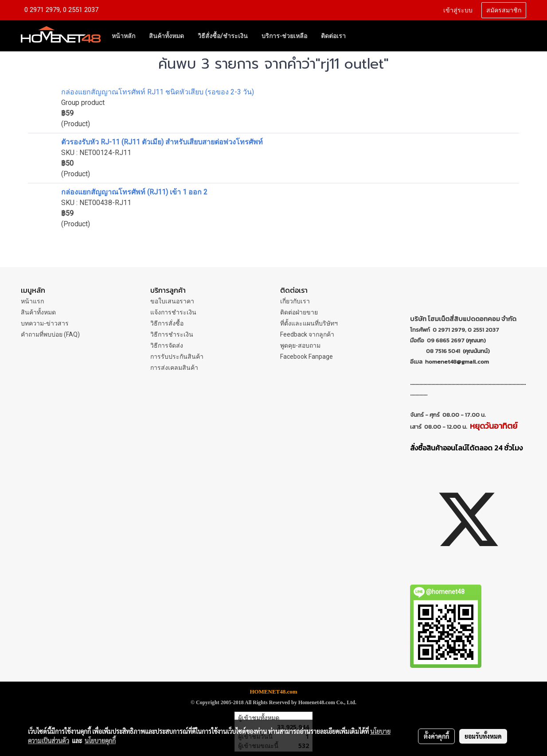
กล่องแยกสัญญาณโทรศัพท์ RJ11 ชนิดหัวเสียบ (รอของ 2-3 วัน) (158, 92)
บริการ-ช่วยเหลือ (284, 36)
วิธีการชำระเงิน (172, 334)
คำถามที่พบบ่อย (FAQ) (50, 334)
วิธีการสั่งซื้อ (167, 323)
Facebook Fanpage (307, 357)
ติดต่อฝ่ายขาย (299, 312)
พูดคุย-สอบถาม (300, 345)
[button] (360, 36)
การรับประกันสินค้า (177, 357)
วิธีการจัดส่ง (167, 345)
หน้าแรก (32, 301)
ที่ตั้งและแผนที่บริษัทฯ (309, 323)
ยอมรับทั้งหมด (483, 736)
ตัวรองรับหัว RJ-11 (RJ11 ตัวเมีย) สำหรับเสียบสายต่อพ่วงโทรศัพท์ (162, 142)
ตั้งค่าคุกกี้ (436, 736)
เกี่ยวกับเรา (295, 301)
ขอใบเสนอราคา (172, 301)
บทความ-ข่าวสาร (45, 323)
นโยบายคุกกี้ (100, 740)
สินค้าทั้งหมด (166, 36)
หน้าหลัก (123, 36)
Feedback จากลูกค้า (307, 334)
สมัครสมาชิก (504, 10)
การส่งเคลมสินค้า (174, 368)
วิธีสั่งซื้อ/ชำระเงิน (223, 36)
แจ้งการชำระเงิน (173, 312)
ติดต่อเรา (333, 36)
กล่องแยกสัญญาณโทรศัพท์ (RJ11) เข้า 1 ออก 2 (134, 192)
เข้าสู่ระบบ (458, 10)
